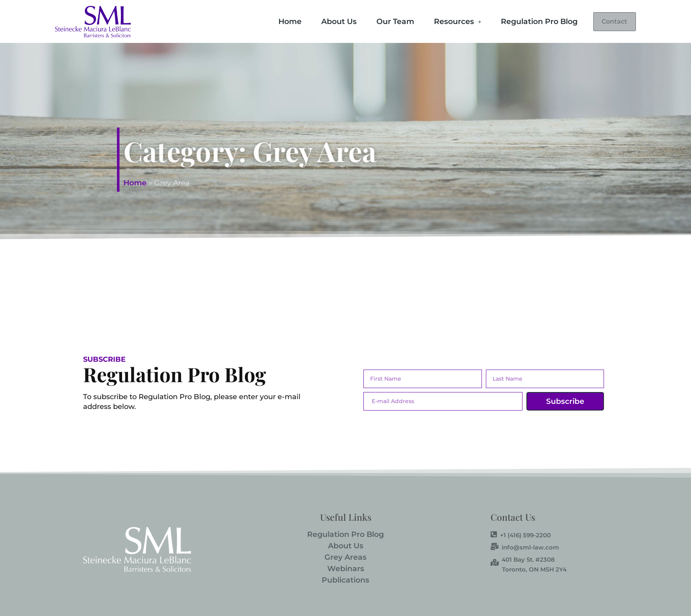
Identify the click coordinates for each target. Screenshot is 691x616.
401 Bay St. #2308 (523, 559)
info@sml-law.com (525, 547)
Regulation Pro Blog (526, 21)
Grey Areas (345, 557)
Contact (608, 21)
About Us (326, 21)
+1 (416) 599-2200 (521, 535)
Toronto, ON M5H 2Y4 (534, 569)
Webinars (346, 569)
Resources (444, 21)
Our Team (382, 21)
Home (277, 21)
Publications (345, 580)
